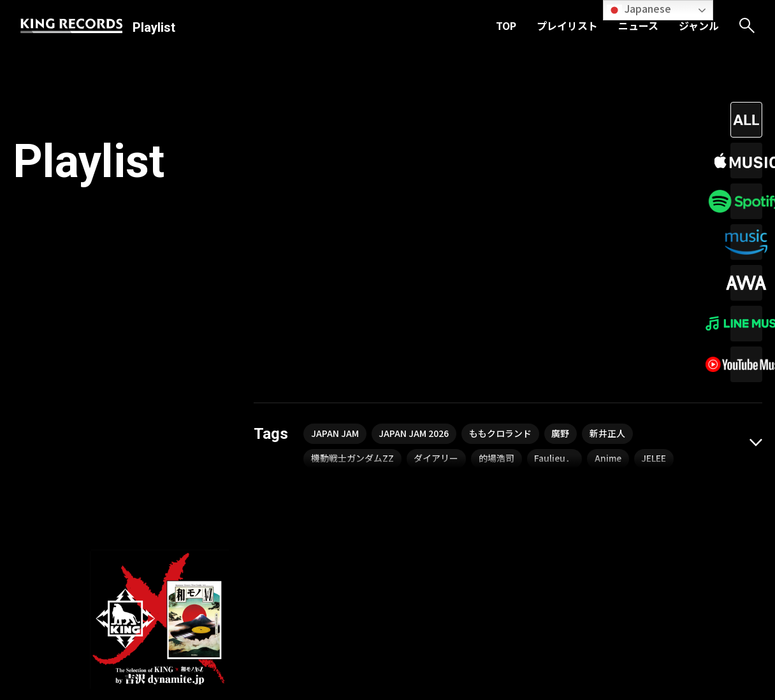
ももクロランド (501, 230)
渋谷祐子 (187, 550)
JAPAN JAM (335, 230)
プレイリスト (567, 25)
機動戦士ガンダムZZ (352, 255)
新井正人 (609, 230)
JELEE (655, 255)
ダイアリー (437, 255)
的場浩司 (497, 255)
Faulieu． (555, 255)
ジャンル (699, 25)
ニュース (638, 25)
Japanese (639, 9)
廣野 (561, 230)
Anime (609, 255)
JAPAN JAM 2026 (414, 230)
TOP (506, 25)
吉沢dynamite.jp (125, 550)
